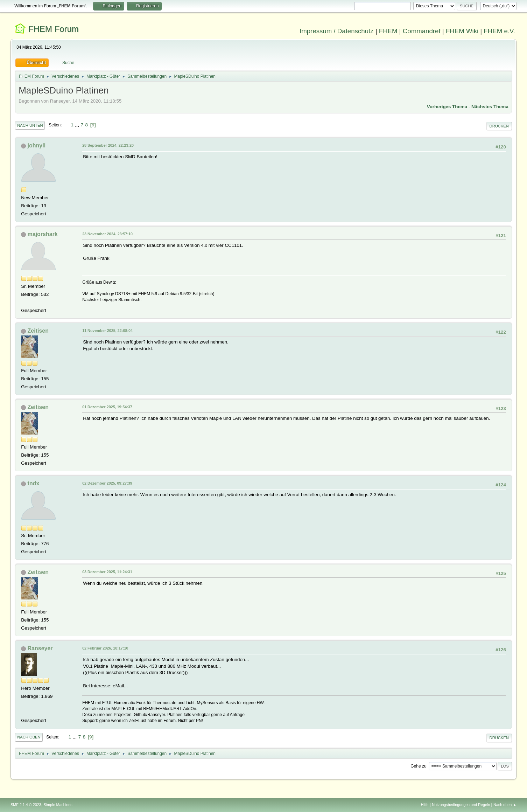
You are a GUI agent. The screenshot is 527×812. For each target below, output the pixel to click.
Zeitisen (38, 331)
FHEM (388, 31)
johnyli (37, 145)
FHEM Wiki (462, 31)
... (78, 125)
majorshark (43, 234)
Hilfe (425, 805)
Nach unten (30, 125)
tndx (34, 483)
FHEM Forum (54, 29)
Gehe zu (418, 766)
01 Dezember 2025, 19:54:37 (107, 407)
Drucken (499, 126)
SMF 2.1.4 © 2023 (26, 805)
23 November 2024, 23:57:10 (107, 234)
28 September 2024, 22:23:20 (108, 145)
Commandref (422, 31)
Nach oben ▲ (505, 805)
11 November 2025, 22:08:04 (107, 331)
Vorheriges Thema (447, 107)
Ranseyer (40, 648)
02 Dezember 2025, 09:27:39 (107, 483)
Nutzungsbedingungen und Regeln (461, 805)
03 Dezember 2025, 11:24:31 (107, 572)
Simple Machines (58, 805)
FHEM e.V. (499, 31)
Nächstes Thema (490, 107)
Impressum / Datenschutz (337, 31)
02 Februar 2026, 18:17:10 (105, 648)
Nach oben (29, 737)
